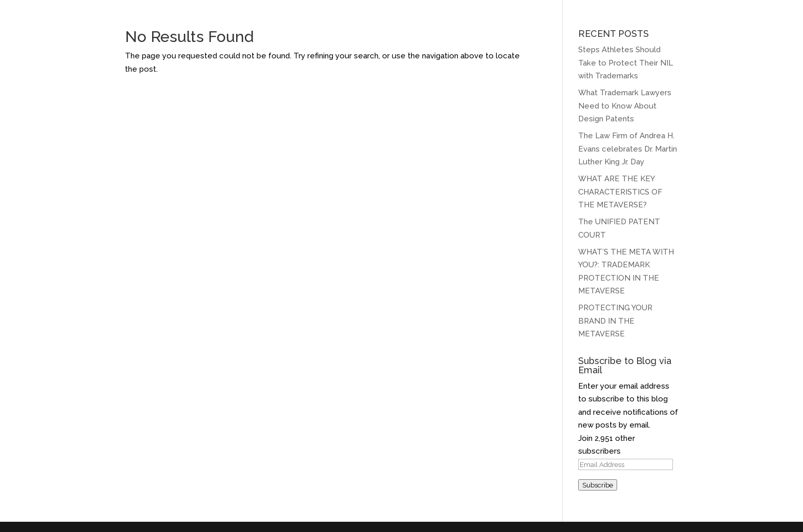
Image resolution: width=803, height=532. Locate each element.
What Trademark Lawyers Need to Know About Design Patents (625, 106)
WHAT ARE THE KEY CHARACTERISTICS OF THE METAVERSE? (620, 192)
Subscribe (598, 485)
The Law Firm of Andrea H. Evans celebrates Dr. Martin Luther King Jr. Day (628, 149)
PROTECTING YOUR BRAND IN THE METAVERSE (615, 321)
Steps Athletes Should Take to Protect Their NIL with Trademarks (626, 63)
